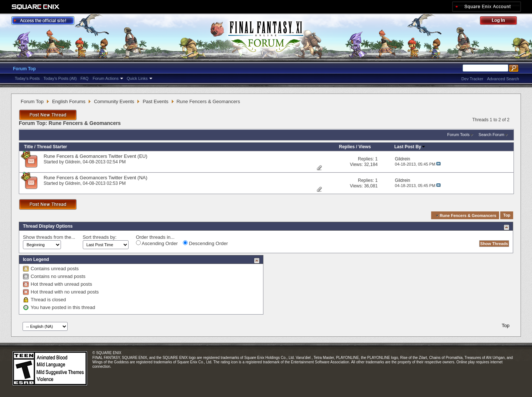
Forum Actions (106, 78)
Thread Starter (52, 147)
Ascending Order (157, 243)
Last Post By (410, 147)
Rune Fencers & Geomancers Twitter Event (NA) (96, 178)
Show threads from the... (49, 237)
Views (365, 147)
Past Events (155, 101)
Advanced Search (503, 79)
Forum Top (24, 69)
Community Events (114, 101)
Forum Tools (458, 135)
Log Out (502, 22)
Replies (347, 147)
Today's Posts (27, 78)
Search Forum (491, 135)
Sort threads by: (100, 237)
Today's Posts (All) (60, 78)
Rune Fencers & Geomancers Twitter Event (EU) (96, 156)
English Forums (69, 101)
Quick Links (137, 78)
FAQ (85, 78)
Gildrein (73, 162)
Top (507, 216)
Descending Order (205, 243)
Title (28, 147)
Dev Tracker (472, 79)
